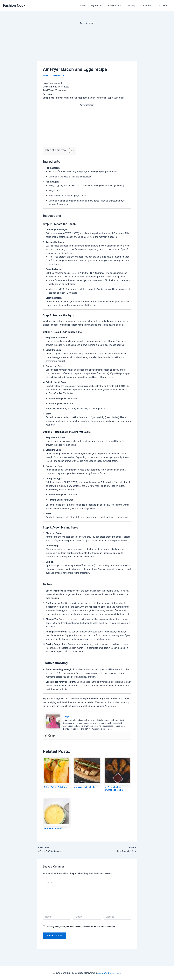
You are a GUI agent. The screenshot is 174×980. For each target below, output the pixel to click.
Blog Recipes (119, 6)
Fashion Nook (14, 5)
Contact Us (148, 6)
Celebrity (134, 6)
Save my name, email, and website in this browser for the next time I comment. (81, 927)
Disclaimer (163, 6)
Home (89, 6)
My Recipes (102, 6)
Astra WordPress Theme (110, 973)
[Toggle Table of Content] (70, 151)
